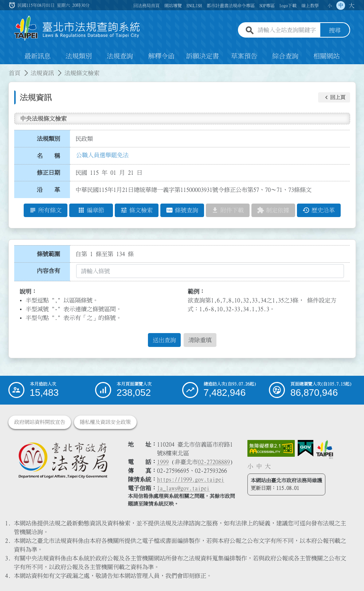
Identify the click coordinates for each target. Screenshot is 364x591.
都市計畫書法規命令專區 (231, 5)
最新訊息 (38, 56)
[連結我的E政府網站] (306, 448)
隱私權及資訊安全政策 (105, 422)
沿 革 (48, 190)
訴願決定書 (203, 56)
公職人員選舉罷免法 (102, 155)
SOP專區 (267, 5)
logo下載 (288, 5)
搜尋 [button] (335, 30)
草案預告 (244, 56)
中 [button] (341, 5)
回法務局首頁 (146, 5)
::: (4, 69)
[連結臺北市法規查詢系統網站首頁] (77, 28)
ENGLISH (194, 5)
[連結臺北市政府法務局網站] (63, 460)
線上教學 (310, 5)
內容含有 (48, 271)
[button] (334, 97)
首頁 (15, 73)
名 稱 (48, 156)
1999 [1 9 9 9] (163, 462)
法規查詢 (120, 56)
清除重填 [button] (200, 340)
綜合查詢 (285, 56)
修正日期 (48, 173)
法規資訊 (42, 73)
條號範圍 (48, 254)
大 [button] (352, 5)
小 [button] (330, 5)
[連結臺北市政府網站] (325, 449)
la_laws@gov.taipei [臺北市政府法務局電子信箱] (183, 488)
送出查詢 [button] (164, 340)
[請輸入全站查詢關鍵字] (287, 30)
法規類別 (79, 56)
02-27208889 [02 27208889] (214, 462)
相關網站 (326, 56)
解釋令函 (161, 56)
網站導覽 (173, 5)
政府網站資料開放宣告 (40, 422)
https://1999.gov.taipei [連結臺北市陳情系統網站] (191, 479)
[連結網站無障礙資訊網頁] (271, 448)
